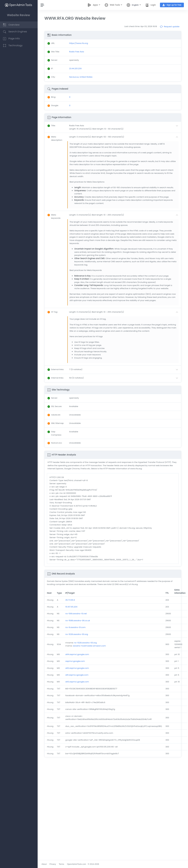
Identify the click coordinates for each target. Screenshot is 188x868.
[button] (124, 127)
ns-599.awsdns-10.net (77, 614)
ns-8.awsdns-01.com (76, 627)
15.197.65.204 (72, 607)
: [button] (52, 126)
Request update (170, 27)
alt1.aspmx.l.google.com (77, 675)
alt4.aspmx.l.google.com (78, 654)
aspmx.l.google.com (76, 661)
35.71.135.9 (71, 600)
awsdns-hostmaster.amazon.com (90, 646)
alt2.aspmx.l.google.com (78, 668)
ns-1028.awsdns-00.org (77, 634)
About (45, 864)
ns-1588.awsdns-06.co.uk (78, 621)
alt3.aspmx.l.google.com (78, 682)
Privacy (53, 864)
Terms (62, 864)
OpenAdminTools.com (77, 864)
